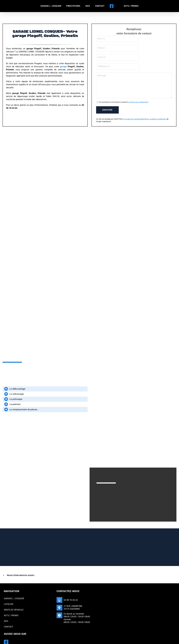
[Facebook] (6, 631)
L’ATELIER (9, 593)
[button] (89, 565)
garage (63, 67)
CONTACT (9, 616)
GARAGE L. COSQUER (14, 588)
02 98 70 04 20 (71, 589)
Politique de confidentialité (73, 634)
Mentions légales (54, 634)
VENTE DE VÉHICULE (14, 599)
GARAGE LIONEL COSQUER (34, 634)
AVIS (6, 610)
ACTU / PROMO (11, 605)
